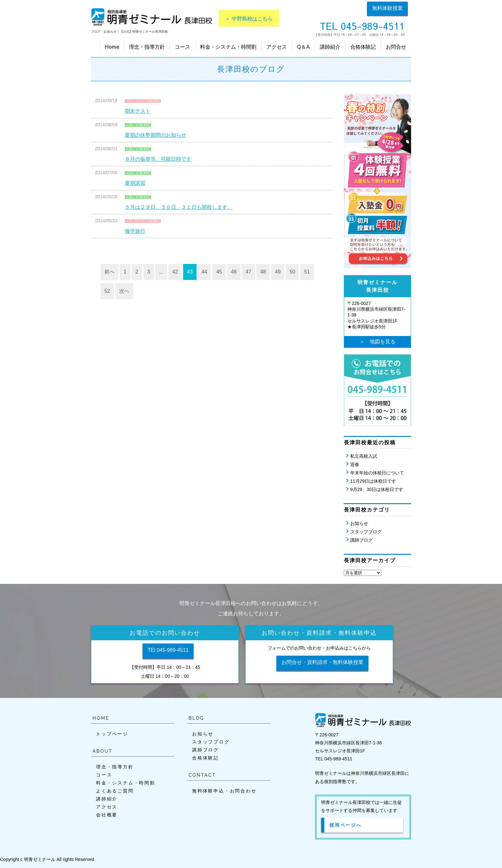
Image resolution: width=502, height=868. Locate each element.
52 (107, 291)
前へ (109, 272)
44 (205, 272)
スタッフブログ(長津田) (143, 101)
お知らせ (359, 523)
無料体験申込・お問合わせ (224, 791)
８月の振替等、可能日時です (158, 159)
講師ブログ (361, 540)
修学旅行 (135, 231)
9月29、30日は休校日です (377, 489)
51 (307, 272)
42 (175, 272)
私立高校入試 (364, 456)
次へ (124, 291)
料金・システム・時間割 (228, 46)
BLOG (196, 718)
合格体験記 (363, 46)
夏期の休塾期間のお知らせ (156, 135)
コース (182, 46)
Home (112, 46)
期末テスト (138, 111)
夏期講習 (135, 183)
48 (263, 272)
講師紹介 (330, 46)
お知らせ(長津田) (138, 125)
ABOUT (102, 751)
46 (234, 272)
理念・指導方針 (147, 46)
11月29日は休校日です (373, 481)
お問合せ (396, 46)
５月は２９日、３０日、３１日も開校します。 (179, 207)
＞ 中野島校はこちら (249, 18)
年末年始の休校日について (377, 473)
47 (248, 272)
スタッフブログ (366, 532)
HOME (101, 718)
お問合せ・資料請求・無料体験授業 (322, 662)
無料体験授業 (387, 8)
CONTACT (202, 775)
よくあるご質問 (115, 791)
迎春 (355, 464)
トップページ (112, 734)
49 (278, 272)
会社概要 (107, 815)
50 (292, 272)
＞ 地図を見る (377, 342)
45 (219, 272)
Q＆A (303, 46)
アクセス (277, 46)
